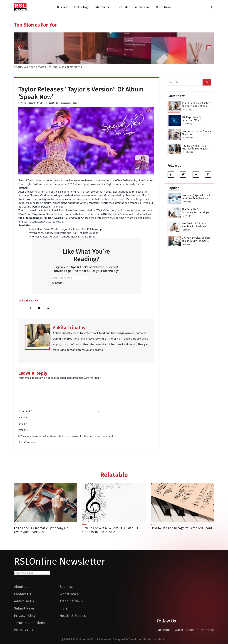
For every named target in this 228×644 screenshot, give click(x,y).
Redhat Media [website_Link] (157, 639)
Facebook (164, 630)
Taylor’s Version (106, 210)
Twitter (178, 630)
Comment (25, 411)
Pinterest (207, 630)
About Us (21, 587)
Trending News (71, 601)
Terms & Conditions (29, 623)
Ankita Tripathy (27, 103)
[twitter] (183, 174)
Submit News (142, 7)
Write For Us (24, 630)
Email (23, 424)
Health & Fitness (73, 616)
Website (23, 430)
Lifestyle (123, 7)
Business (63, 7)
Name (23, 417)
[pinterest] (208, 174)
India (64, 608)
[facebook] (171, 174)
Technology (81, 7)
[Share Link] (30, 308)
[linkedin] (196, 174)
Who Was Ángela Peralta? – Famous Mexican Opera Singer (62, 237)
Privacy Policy (25, 616)
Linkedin (192, 630)
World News (163, 7)
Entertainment (103, 7)
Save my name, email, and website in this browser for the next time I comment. (67, 436)
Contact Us (22, 594)
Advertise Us (24, 601)
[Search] (207, 82)
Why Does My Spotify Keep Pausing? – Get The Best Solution (63, 233)
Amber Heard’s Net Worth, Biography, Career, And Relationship (65, 229)
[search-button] (213, 7)
